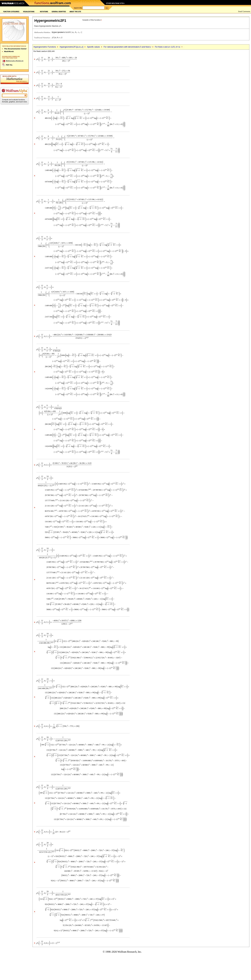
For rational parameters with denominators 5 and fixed (127, 47)
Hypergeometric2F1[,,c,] (71, 47)
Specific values (93, 47)
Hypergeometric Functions (45, 47)
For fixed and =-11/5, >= (167, 47)
